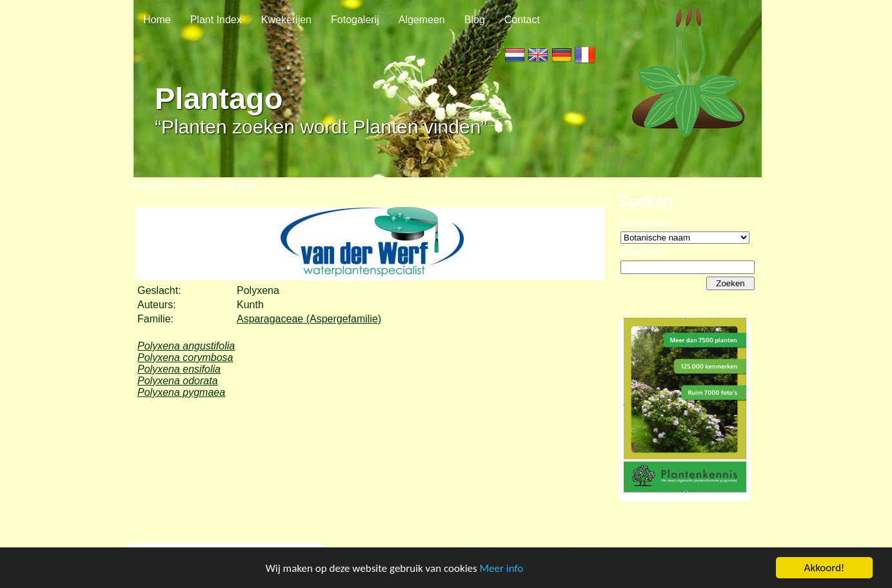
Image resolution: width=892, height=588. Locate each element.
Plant (198, 186)
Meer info (502, 569)
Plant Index (216, 20)
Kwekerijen (286, 20)
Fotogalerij (355, 20)
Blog (475, 20)
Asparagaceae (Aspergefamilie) (309, 319)
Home (157, 20)
